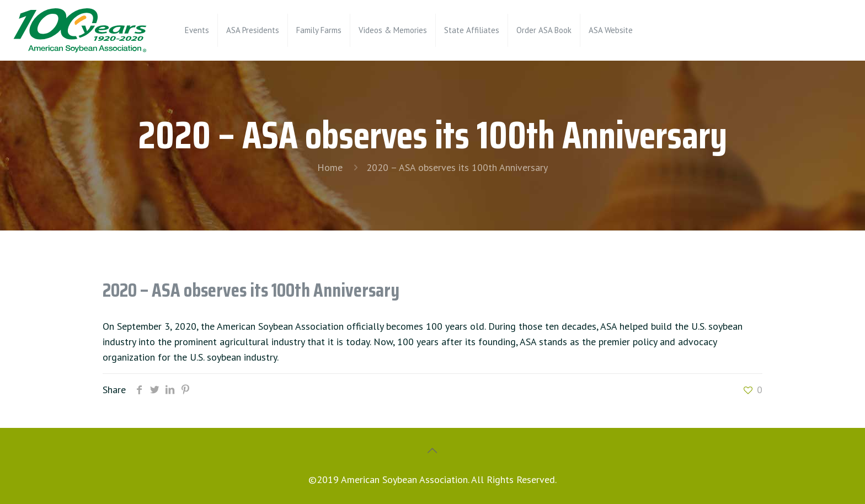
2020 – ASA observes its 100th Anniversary (457, 167)
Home (330, 167)
